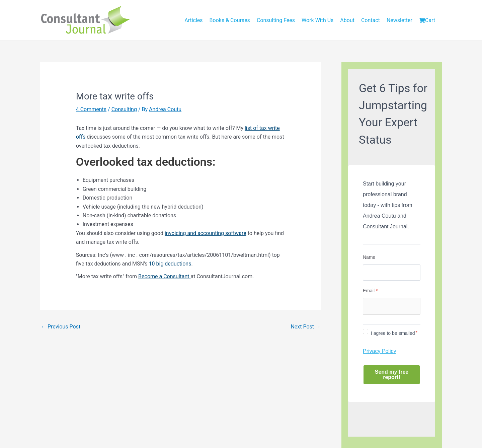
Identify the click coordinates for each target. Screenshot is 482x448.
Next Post (306, 327)
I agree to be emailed (393, 333)
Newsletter (399, 20)
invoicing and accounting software (206, 233)
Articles (193, 20)
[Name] (392, 273)
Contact (371, 20)
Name (369, 257)
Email (370, 291)
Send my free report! (392, 375)
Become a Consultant (164, 276)
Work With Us (317, 20)
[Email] (392, 306)
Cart (427, 20)
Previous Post (61, 327)
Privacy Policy (380, 351)
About (347, 20)
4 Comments (91, 109)
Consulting (124, 109)
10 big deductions (170, 264)
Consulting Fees (276, 20)
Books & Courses (230, 20)
